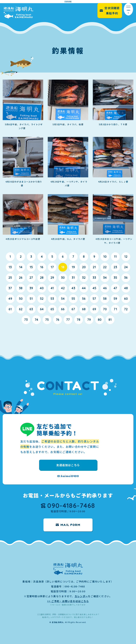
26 (21, 278)
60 (126, 299)
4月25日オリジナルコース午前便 (23, 239)
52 (42, 299)
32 (84, 278)
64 (42, 309)
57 (94, 299)
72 (126, 309)
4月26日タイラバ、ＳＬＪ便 (113, 182)
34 (105, 278)
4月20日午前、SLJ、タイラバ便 (68, 239)
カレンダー (81, 596)
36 (126, 278)
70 (105, 309)
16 (42, 267)
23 (115, 267)
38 (21, 288)
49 (10, 299)
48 (126, 288)
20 (84, 267)
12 (126, 257)
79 (89, 320)
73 (26, 320)
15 (31, 267)
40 (42, 288)
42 (63, 288)
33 (94, 278)
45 (94, 288)
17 (52, 267)
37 (10, 288)
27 (31, 278)
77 (68, 320)
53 (52, 299)
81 (110, 320)
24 (126, 267)
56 (84, 299)
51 (31, 299)
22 (105, 267)
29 (52, 278)
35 (115, 278)
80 (100, 320)
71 (115, 309)
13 (10, 267)
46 (105, 288)
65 (52, 309)
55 (73, 299)
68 (84, 309)
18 (63, 267)
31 (73, 278)
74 (36, 320)
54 (63, 299)
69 (94, 309)
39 (31, 288)
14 (21, 267)
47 (115, 288)
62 (21, 309)
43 (73, 288)
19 (73, 267)
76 (58, 320)
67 (73, 309)
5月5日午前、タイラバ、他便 (68, 124)
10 (105, 257)
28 (42, 278)
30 (63, 278)
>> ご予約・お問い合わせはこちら (68, 601)
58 (105, 299)
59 (115, 299)
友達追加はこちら (68, 465)
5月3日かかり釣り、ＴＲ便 (113, 124)
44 (84, 288)
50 (21, 299)
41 (52, 288)
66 (63, 309)
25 (10, 278)
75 (47, 320)
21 (94, 267)
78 (79, 320)
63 (31, 309)
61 (10, 309)
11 (115, 257)
